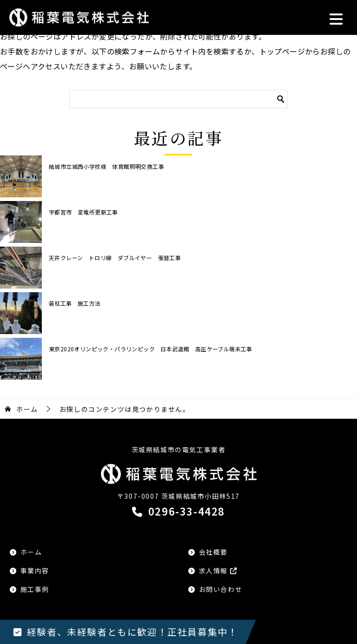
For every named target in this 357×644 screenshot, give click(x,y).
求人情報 (218, 570)
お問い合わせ (221, 589)
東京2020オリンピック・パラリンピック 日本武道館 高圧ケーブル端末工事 (151, 349)
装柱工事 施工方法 (75, 303)
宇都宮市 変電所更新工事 (83, 212)
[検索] (178, 99)
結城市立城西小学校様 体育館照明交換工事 (106, 166)
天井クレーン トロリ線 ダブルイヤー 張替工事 (115, 258)
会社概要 (213, 552)
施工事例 (35, 589)
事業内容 (35, 570)
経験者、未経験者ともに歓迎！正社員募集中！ (133, 632)
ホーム (31, 552)
